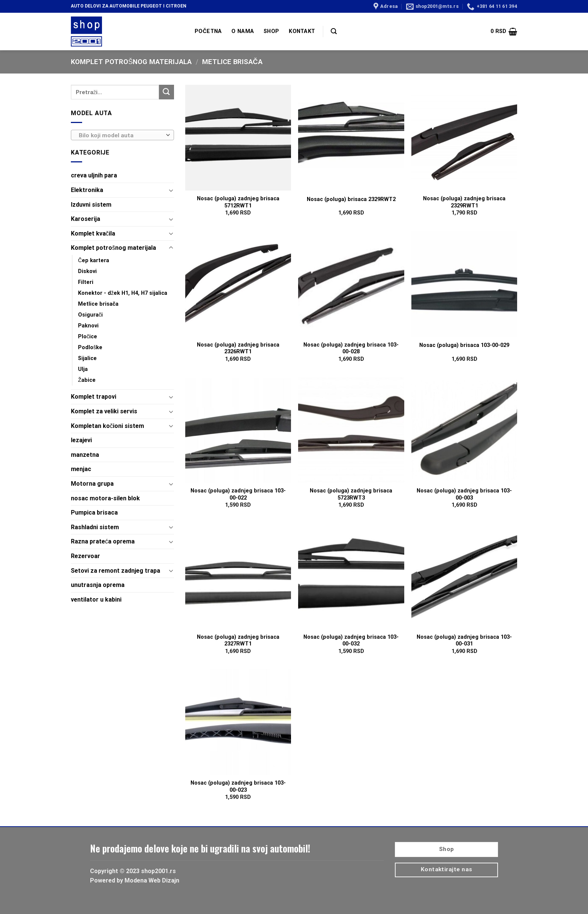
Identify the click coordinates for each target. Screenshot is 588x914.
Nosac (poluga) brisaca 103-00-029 (464, 345)
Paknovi (88, 326)
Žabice (87, 380)
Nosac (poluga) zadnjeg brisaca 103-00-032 (351, 641)
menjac (81, 469)
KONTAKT (302, 31)
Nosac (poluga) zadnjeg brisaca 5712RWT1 (238, 202)
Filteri (86, 282)
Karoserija (85, 219)
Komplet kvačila (93, 233)
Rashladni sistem (95, 527)
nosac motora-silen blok (105, 498)
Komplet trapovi (94, 397)
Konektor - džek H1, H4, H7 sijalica (123, 293)
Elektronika (87, 190)
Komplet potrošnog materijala (131, 62)
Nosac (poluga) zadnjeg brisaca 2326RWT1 (238, 348)
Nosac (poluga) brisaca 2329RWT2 (351, 199)
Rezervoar (85, 556)
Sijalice (87, 358)
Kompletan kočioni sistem (107, 426)
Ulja (83, 369)
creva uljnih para (94, 175)
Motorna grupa (92, 484)
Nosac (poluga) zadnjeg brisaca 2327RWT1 (238, 641)
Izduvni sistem (91, 205)
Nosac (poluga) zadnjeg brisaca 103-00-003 (464, 494)
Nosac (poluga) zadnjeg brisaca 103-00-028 (351, 348)
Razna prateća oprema (103, 541)
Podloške (90, 347)
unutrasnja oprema (98, 585)
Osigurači (90, 315)
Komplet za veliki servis (104, 411)
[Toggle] (171, 190)
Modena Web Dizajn (152, 880)
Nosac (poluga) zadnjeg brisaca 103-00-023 (238, 786)
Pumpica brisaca (94, 513)
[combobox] (122, 135)
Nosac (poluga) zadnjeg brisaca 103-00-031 (464, 641)
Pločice (88, 337)
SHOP (271, 31)
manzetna (85, 455)
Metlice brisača (98, 304)
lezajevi (81, 440)
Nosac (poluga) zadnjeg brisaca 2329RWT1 (464, 202)
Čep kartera (94, 260)
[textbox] (121, 135)
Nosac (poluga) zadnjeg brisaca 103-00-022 (238, 494)
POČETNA (208, 31)
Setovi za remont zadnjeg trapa (115, 571)
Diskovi (87, 271)
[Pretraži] (334, 31)
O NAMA (243, 31)
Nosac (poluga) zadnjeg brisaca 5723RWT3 (351, 494)
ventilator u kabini (96, 600)
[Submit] (166, 92)
